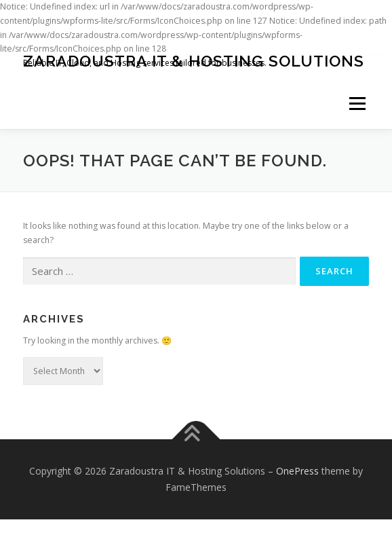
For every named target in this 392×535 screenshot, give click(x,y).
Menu (356, 104)
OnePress (297, 471)
